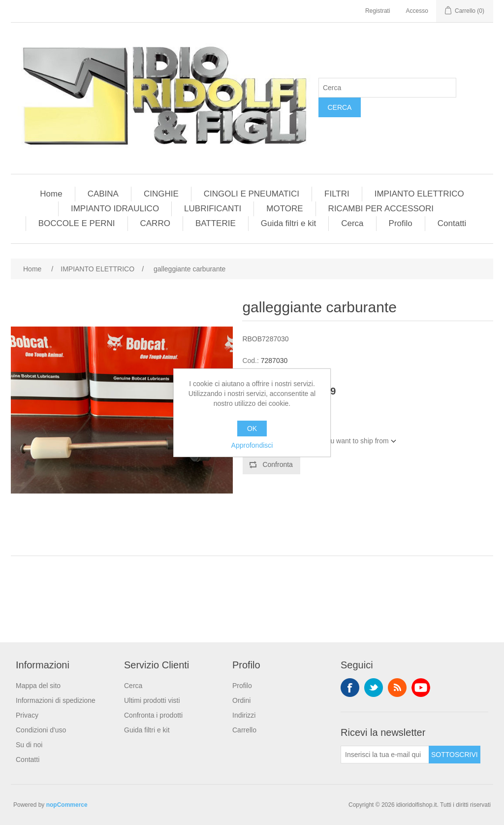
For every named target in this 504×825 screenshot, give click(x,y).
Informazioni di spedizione (56, 700)
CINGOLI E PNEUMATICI (252, 194)
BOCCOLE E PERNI (77, 223)
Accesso (417, 11)
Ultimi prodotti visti (152, 700)
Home (51, 194)
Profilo (401, 223)
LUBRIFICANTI (213, 209)
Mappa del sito (38, 686)
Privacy (27, 715)
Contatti (452, 223)
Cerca (339, 107)
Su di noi (29, 745)
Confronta (277, 464)
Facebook (350, 688)
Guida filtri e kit (288, 223)
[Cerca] (387, 88)
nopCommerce (67, 805)
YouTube (421, 688)
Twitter (374, 688)
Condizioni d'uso (41, 730)
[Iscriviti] (385, 755)
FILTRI (337, 194)
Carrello (244, 730)
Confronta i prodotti (153, 715)
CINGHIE (161, 194)
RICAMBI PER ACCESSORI (381, 209)
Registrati (378, 11)
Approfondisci (252, 445)
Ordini (241, 700)
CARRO (155, 223)
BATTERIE (216, 223)
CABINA (103, 194)
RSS (397, 688)
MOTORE (284, 209)
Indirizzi (244, 715)
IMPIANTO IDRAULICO (115, 209)
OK (252, 429)
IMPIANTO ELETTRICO (419, 194)
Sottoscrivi (455, 755)
